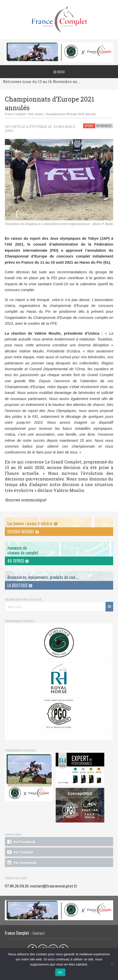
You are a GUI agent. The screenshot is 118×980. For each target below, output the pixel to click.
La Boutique (20, 585)
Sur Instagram (21, 863)
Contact (39, 933)
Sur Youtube (20, 852)
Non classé (36, 114)
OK (60, 972)
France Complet (15, 114)
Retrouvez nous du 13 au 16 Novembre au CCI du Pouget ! (42, 82)
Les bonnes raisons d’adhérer (32, 523)
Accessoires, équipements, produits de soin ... (43, 577)
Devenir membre (23, 532)
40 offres (18, 561)
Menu (59, 72)
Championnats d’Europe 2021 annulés (71, 114)
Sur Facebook (21, 842)
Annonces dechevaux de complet (23, 550)
